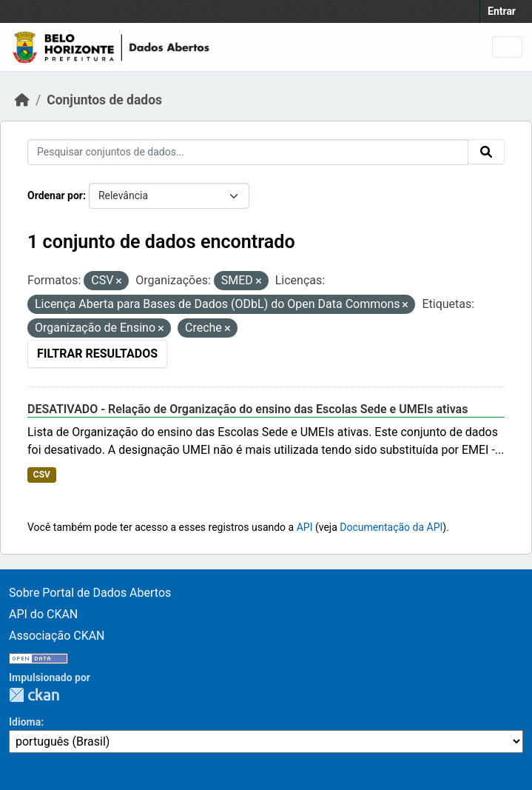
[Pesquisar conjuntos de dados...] (248, 152)
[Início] (22, 100)
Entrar (502, 11)
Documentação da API (391, 527)
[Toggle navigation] (507, 47)
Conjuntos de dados (104, 100)
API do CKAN (43, 614)
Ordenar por (55, 195)
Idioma (25, 722)
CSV (42, 475)
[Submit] (486, 152)
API (305, 527)
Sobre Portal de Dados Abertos (90, 593)
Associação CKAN (57, 636)
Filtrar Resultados (97, 354)
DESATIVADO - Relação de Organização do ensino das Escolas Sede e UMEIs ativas (248, 409)
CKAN (34, 695)
